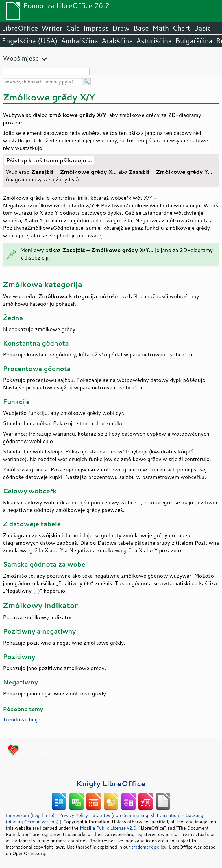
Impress (96, 28)
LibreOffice (20, 28)
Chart (181, 28)
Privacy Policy (73, 815)
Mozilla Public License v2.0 (108, 828)
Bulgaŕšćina (194, 41)
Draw (121, 28)
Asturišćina (154, 41)
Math (161, 28)
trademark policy (149, 847)
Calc (73, 28)
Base (141, 28)
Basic (202, 28)
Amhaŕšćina (79, 41)
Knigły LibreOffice (111, 783)
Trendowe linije (22, 719)
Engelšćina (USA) (30, 41)
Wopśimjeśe (21, 58)
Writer (52, 28)
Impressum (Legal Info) (30, 815)
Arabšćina (117, 41)
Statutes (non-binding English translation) (136, 815)
